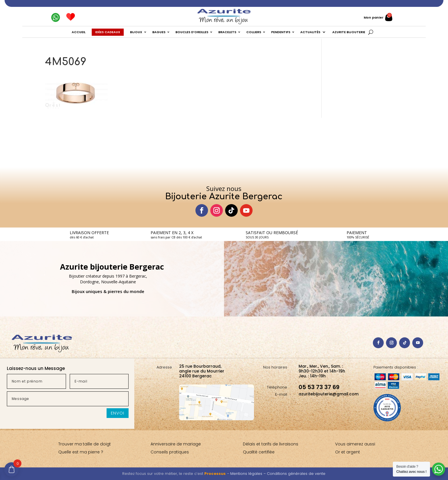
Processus (215, 474)
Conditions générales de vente (296, 474)
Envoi (118, 413)
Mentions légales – (249, 474)
